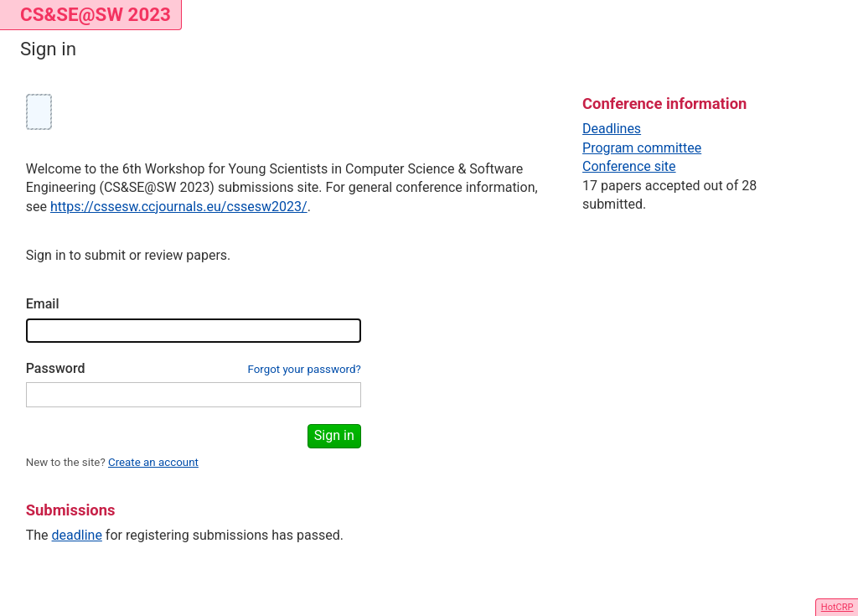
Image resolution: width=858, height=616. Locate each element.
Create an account (153, 462)
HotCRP (837, 607)
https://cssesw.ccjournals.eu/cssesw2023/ (179, 207)
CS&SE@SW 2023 (96, 14)
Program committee (642, 148)
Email (43, 304)
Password (56, 368)
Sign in (334, 435)
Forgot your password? (304, 369)
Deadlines (612, 129)
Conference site (629, 166)
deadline (77, 535)
